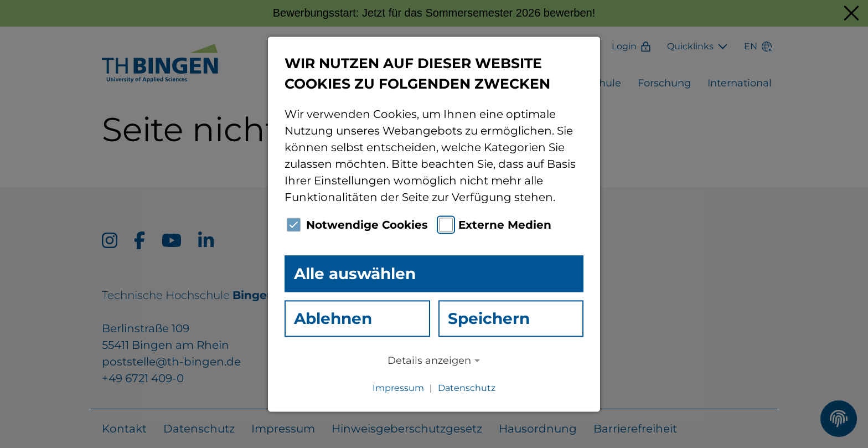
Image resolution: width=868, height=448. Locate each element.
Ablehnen (333, 318)
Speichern (489, 318)
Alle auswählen (355, 274)
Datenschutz (467, 388)
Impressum (398, 388)
